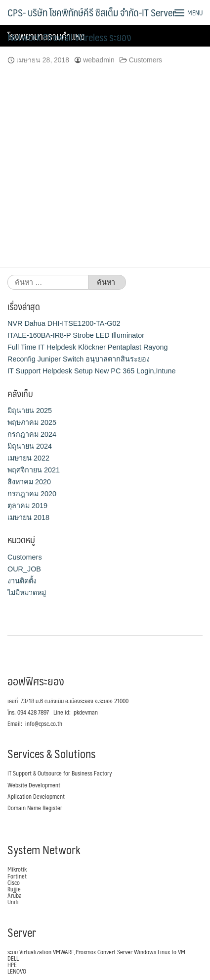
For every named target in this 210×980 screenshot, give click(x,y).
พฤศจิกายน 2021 (34, 470)
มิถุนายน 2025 (30, 411)
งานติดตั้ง (22, 581)
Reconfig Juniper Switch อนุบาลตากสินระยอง (79, 359)
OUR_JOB (24, 569)
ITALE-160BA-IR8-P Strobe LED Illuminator (76, 335)
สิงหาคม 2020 (29, 482)
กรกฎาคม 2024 (32, 434)
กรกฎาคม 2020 (32, 494)
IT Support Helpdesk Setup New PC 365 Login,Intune (92, 371)
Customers (146, 60)
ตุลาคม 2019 (27, 506)
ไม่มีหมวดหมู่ (27, 593)
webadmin (99, 60)
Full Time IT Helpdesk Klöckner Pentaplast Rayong (87, 347)
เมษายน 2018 (28, 517)
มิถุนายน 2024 (30, 446)
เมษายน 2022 (28, 458)
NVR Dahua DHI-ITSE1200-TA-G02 (64, 323)
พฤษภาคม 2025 (32, 422)
